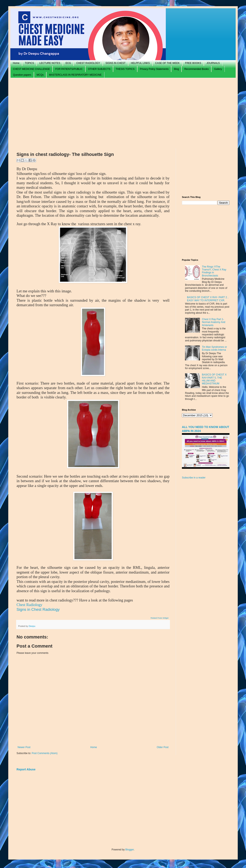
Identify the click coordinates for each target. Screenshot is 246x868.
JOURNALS (213, 63)
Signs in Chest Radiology (38, 609)
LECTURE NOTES (50, 63)
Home (16, 63)
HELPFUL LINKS (140, 63)
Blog (176, 69)
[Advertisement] (123, 113)
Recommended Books (196, 69)
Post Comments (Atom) (45, 753)
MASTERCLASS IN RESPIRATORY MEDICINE (75, 75)
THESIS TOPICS (125, 69)
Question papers (22, 75)
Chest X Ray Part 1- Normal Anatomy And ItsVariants (214, 322)
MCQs (40, 75)
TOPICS (29, 63)
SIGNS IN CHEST (115, 63)
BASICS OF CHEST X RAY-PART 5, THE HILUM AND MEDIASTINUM (214, 379)
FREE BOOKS (193, 63)
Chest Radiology (29, 605)
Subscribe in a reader (194, 478)
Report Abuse (26, 769)
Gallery (218, 69)
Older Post (163, 747)
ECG (68, 63)
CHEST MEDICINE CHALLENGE (31, 69)
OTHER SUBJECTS (99, 69)
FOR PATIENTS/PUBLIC (69, 69)
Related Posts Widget (159, 618)
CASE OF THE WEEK (167, 63)
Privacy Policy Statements (154, 69)
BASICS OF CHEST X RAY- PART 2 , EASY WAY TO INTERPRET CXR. (208, 299)
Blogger (130, 850)
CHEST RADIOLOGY (88, 63)
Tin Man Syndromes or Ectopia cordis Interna (214, 348)
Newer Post (24, 747)
